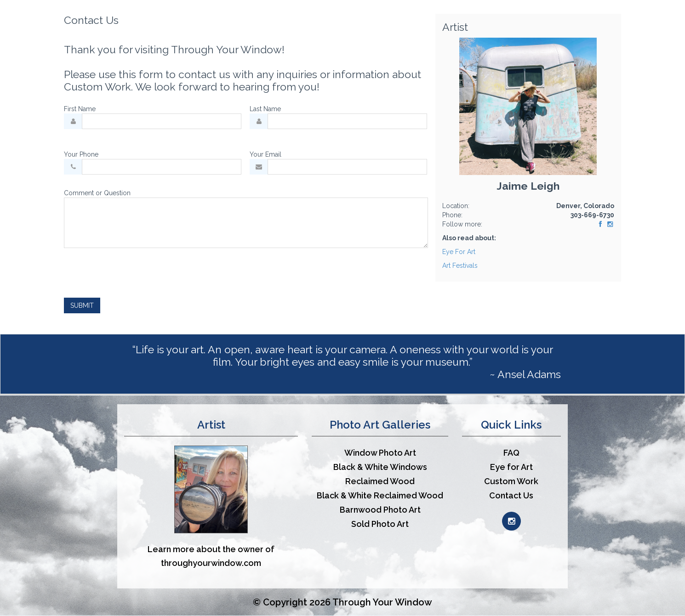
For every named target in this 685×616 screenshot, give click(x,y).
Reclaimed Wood (380, 481)
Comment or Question (97, 193)
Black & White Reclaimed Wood (380, 495)
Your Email (265, 154)
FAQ (511, 453)
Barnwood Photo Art (380, 510)
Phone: (452, 215)
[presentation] (134, 273)
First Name (80, 109)
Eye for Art (511, 467)
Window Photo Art (380, 453)
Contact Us (511, 495)
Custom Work (511, 481)
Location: (456, 206)
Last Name (265, 109)
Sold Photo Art (380, 524)
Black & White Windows (380, 467)
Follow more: (462, 224)
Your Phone (81, 154)
